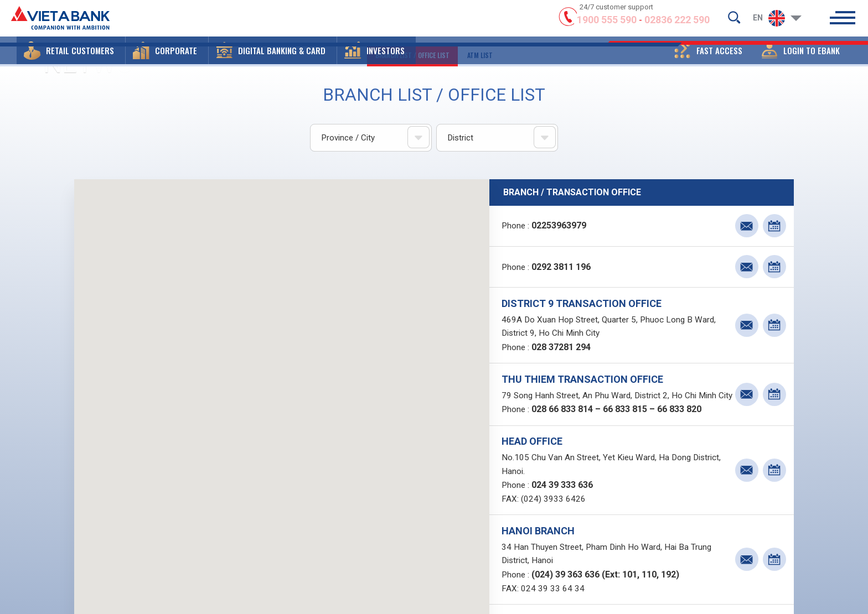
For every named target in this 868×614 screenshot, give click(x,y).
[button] (71, 58)
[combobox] (371, 138)
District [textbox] (461, 138)
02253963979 (562, 227)
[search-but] (734, 20)
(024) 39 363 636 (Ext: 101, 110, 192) (608, 603)
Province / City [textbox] (348, 138)
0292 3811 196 (564, 270)
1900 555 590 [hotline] (607, 24)
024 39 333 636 (565, 510)
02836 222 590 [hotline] (677, 24)
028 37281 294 (564, 353)
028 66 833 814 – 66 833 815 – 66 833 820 (619, 431)
